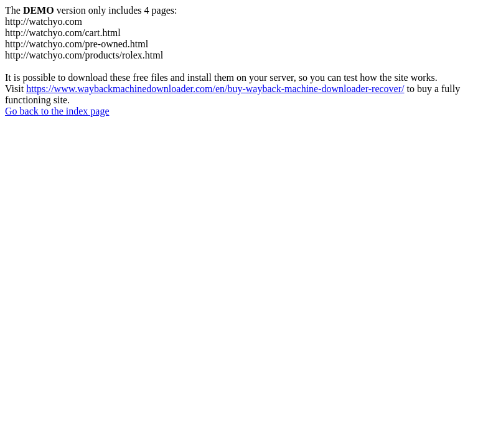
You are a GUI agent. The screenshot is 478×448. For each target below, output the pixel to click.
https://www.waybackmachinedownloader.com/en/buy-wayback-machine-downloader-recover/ (215, 89)
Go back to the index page (57, 111)
